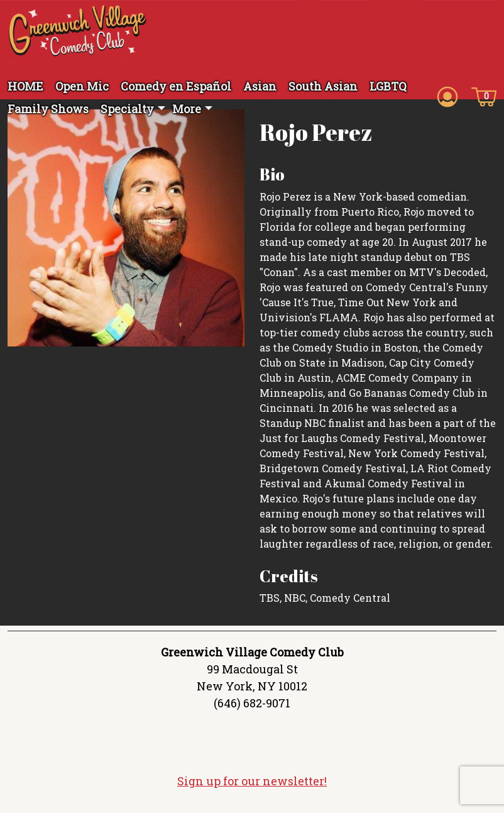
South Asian (323, 86)
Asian (260, 86)
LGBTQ (388, 86)
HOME (25, 86)
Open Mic (82, 86)
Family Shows (48, 109)
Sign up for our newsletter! (252, 785)
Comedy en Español (176, 86)
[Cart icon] (484, 96)
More (187, 109)
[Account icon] (447, 96)
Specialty (127, 109)
